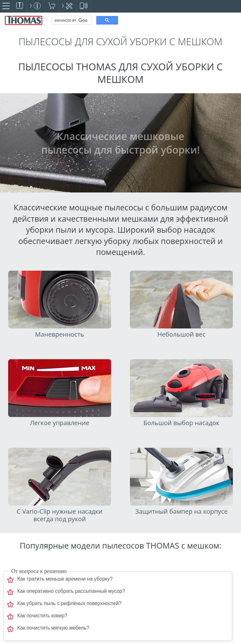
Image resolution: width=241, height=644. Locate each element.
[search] (71, 20)
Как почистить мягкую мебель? (53, 628)
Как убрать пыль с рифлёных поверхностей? (69, 603)
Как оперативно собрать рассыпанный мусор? (71, 591)
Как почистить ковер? (42, 616)
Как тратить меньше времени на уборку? (65, 579)
